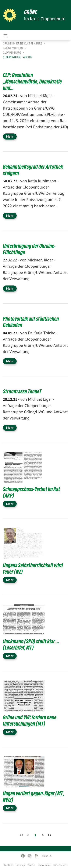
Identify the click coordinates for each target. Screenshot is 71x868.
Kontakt (8, 865)
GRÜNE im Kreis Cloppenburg (23, 43)
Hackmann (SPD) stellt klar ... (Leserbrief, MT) (31, 645)
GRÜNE (31, 12)
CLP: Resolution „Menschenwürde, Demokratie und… (32, 81)
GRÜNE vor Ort (13, 48)
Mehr (10, 136)
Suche (31, 865)
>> (50, 835)
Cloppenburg (12, 53)
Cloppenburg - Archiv (18, 57)
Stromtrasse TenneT (22, 391)
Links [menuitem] (45, 856)
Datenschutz (60, 865)
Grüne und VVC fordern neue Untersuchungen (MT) (30, 721)
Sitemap (20, 865)
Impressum (44, 865)
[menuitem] (8, 864)
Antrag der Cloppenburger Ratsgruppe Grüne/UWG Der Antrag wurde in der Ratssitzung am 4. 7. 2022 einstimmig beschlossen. (34, 193)
